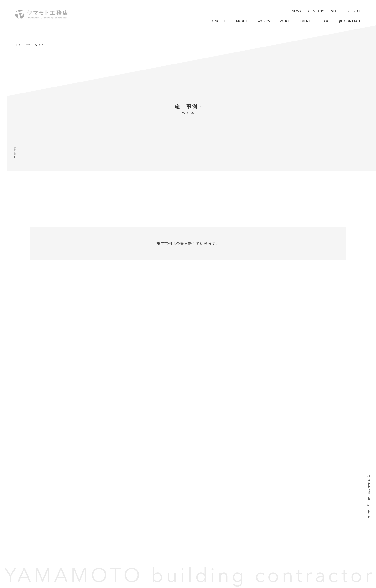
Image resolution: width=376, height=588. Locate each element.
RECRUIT (354, 11)
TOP (19, 45)
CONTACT (350, 21)
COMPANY (316, 11)
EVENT (305, 21)
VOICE (285, 21)
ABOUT (242, 21)
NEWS (296, 11)
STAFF (336, 11)
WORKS (264, 21)
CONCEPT (218, 21)
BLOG (325, 21)
